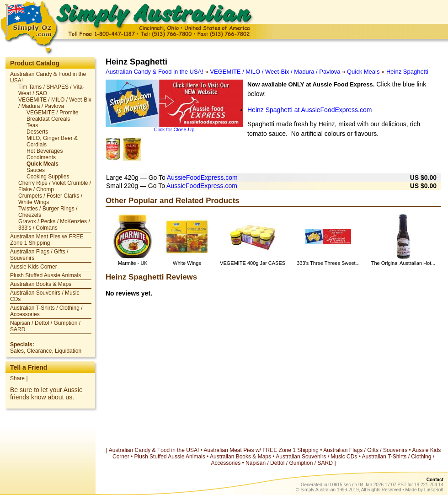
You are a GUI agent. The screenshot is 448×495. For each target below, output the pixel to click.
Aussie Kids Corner (34, 267)
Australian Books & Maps (41, 284)
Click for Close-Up (174, 129)
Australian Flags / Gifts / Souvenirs (365, 450)
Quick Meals (43, 164)
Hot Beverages (45, 151)
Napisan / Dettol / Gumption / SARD (289, 463)
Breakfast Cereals (48, 119)
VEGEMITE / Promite (52, 113)
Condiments (41, 157)
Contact (435, 480)
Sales (17, 351)
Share (17, 378)
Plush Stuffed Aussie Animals (45, 275)
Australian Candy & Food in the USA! (155, 72)
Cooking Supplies (48, 177)
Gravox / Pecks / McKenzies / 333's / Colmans (54, 225)
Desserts (37, 132)
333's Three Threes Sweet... (328, 263)
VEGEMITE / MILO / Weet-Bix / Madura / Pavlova (55, 103)
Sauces (36, 170)
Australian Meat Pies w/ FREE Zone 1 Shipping (47, 240)
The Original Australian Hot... (403, 263)
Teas (32, 125)
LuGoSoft (434, 490)
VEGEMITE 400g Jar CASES (253, 263)
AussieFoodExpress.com (202, 178)
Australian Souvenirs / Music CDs (316, 457)
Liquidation (68, 351)
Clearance (40, 351)
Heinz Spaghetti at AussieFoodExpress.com (309, 110)
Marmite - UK (133, 263)
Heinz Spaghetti (407, 72)
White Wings (187, 263)
